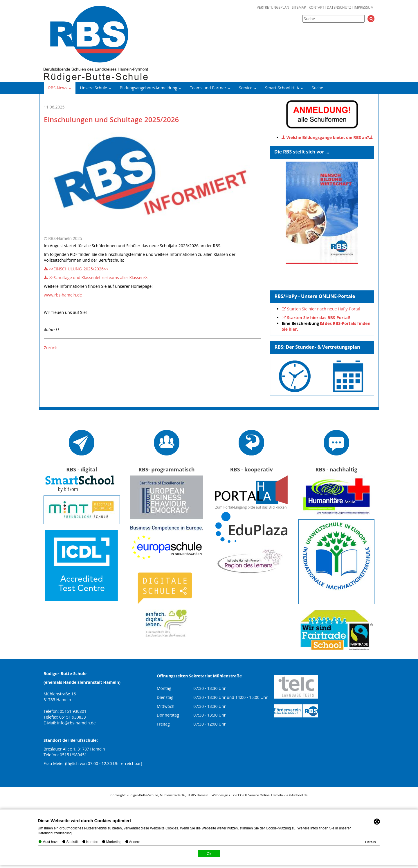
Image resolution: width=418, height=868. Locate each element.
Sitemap (299, 8)
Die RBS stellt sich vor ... (302, 152)
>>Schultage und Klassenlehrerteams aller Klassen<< (99, 277)
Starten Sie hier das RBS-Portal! (319, 318)
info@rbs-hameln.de (76, 723)
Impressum (364, 8)
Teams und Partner (210, 88)
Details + (372, 842)
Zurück (50, 348)
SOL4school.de (297, 795)
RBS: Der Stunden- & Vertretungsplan (317, 347)
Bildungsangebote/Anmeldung (151, 88)
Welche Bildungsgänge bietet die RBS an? (328, 137)
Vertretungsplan (273, 8)
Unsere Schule (95, 88)
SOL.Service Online (255, 795)
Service (248, 88)
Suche (317, 88)
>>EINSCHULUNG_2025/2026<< (79, 269)
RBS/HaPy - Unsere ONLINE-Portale (315, 296)
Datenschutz (339, 8)
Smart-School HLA (284, 88)
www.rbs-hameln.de (63, 295)
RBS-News (60, 88)
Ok (209, 854)
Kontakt (316, 8)
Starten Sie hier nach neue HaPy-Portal (324, 309)
